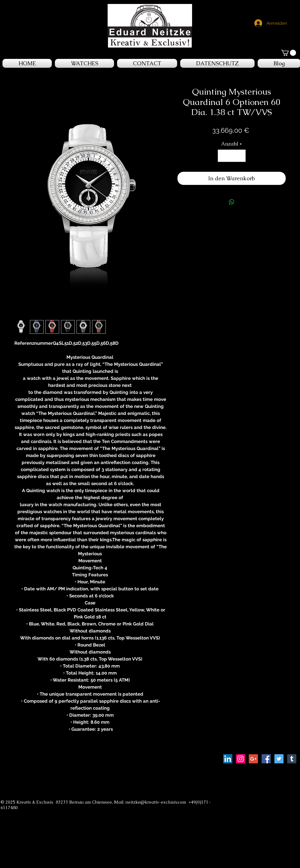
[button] (289, 53)
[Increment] (240, 156)
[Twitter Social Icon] (279, 759)
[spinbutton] (232, 156)
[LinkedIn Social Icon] (228, 759)
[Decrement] (223, 156)
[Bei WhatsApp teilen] (232, 202)
